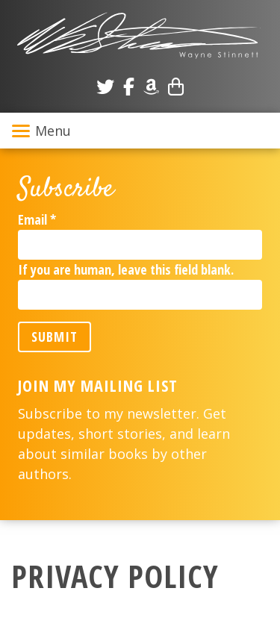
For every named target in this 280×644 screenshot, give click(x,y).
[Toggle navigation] (140, 131)
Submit (55, 337)
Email (37, 219)
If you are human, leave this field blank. (126, 269)
